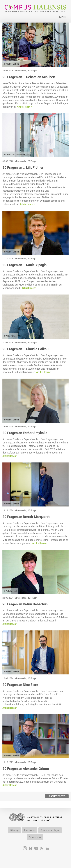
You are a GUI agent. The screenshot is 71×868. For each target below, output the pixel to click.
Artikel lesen (24, 107)
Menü (63, 17)
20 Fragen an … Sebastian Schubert (29, 77)
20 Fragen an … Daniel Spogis (24, 265)
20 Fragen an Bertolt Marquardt (26, 517)
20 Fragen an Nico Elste (20, 685)
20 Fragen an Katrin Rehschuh (25, 604)
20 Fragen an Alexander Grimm (26, 768)
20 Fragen (32, 71)
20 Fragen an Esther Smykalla (25, 433)
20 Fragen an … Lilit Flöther (23, 167)
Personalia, (22, 71)
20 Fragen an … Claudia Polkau (25, 349)
